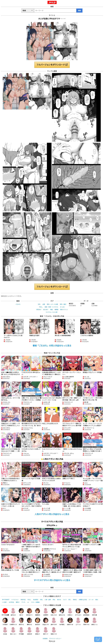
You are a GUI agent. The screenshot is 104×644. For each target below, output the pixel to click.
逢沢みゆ (13, 612)
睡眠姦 (56, 310)
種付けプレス (64, 310)
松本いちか (54, 612)
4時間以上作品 (83, 600)
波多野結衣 (86, 612)
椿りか (21, 612)
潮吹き (18, 602)
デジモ (23, 602)
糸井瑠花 (62, 621)
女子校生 (11, 602)
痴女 (97, 600)
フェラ (65, 600)
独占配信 (36, 600)
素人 (70, 600)
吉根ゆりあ (70, 621)
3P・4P (91, 600)
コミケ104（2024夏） (52, 312)
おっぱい (63, 307)
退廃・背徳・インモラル (51, 307)
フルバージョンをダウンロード (52, 65)
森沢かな (21, 621)
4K (28, 602)
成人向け (46, 310)
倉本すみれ (54, 621)
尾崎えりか (54, 631)
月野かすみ (86, 621)
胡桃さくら (94, 621)
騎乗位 (75, 600)
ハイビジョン (15, 600)
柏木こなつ (13, 631)
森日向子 (38, 621)
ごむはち (18, 304)
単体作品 (23, 600)
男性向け (39, 310)
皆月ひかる (62, 612)
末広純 (5, 631)
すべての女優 (5, 612)
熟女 (54, 600)
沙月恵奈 (5, 621)
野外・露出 (63, 304)
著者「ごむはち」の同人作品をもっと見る (52, 346)
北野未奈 (29, 631)
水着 (44, 304)
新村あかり (29, 612)
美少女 (59, 600)
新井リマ (46, 631)
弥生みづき (46, 621)
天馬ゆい (70, 612)
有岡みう (38, 631)
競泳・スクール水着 (52, 304)
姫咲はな (29, 621)
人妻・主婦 (48, 600)
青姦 (51, 310)
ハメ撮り (4, 602)
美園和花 (38, 612)
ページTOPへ (98, 639)
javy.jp (52, 2)
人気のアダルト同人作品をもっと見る (52, 514)
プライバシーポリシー (55, 639)
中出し (41, 307)
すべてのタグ (6, 600)
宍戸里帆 (21, 631)
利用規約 (45, 639)
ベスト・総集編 (35, 602)
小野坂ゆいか (13, 621)
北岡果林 (46, 612)
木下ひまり (78, 612)
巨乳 (39, 304)
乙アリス (78, 621)
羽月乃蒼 (94, 612)
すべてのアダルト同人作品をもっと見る (52, 580)
